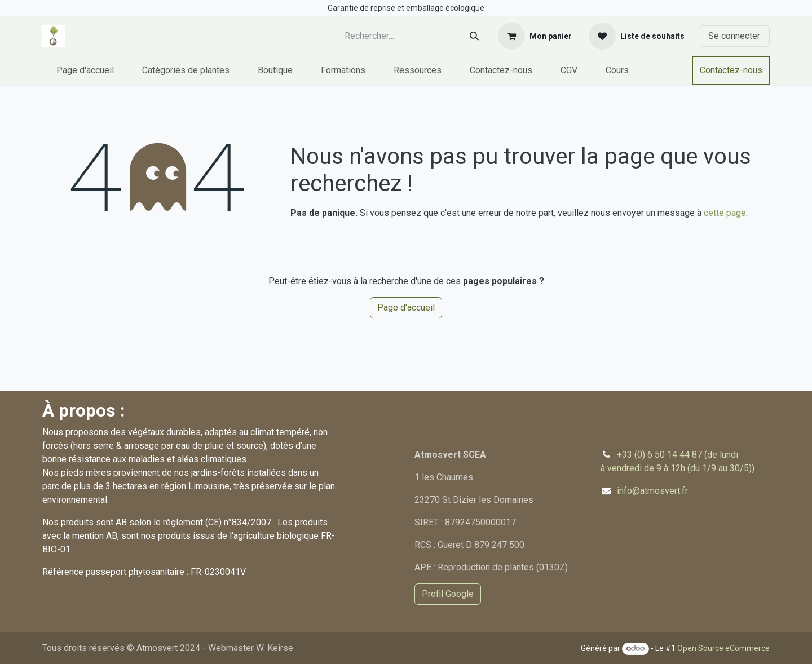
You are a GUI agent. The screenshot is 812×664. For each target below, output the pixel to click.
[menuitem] (85, 70)
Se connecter (734, 36)
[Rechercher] (474, 36)
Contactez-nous (731, 70)
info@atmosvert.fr (652, 491)
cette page (725, 213)
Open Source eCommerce (723, 648)
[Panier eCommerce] (535, 36)
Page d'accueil (406, 307)
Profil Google (448, 594)
